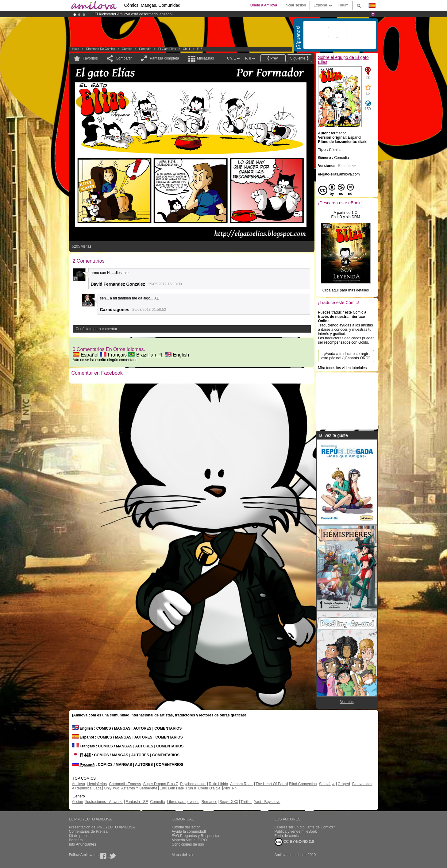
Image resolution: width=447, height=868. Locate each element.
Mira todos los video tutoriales (343, 368)
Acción (78, 802)
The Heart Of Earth (271, 784)
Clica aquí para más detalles (346, 290)
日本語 (81, 755)
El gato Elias (167, 49)
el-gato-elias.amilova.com (339, 174)
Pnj (235, 788)
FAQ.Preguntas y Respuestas (196, 836)
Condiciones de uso (188, 844)
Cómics (127, 49)
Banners (76, 840)
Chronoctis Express (125, 784)
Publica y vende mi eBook (296, 831)
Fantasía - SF (137, 802)
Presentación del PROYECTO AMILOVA (102, 827)
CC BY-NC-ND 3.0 (294, 842)
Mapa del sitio (183, 855)
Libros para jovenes (183, 802)
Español (86, 355)
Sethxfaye (327, 784)
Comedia (145, 49)
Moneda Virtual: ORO (189, 840)
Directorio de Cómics (100, 49)
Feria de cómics (288, 836)
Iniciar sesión (295, 5)
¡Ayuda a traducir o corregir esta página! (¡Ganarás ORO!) (346, 356)
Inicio (76, 49)
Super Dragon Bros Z (161, 784)
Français (113, 355)
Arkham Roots (242, 784)
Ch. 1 (187, 49)
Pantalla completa (164, 58)
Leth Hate (176, 788)
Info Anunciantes (83, 844)
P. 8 (200, 49)
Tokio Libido (218, 784)
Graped (344, 784)
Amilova (79, 784)
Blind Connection (303, 784)
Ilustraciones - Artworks (104, 802)
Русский (83, 765)
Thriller (246, 802)
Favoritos (90, 58)
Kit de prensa (80, 836)
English (177, 355)
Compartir (124, 58)
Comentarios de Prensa (88, 831)
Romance (209, 802)
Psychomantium (193, 784)
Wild (226, 788)
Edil (163, 788)
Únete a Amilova (264, 5)
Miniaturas (205, 58)
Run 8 (191, 788)
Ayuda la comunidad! (189, 831)
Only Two (112, 788)
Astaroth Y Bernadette (139, 788)
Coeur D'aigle (210, 788)
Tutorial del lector (186, 827)
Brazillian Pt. (146, 355)
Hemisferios (97, 784)
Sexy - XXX (229, 802)
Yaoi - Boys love (267, 802)
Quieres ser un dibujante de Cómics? (305, 827)
